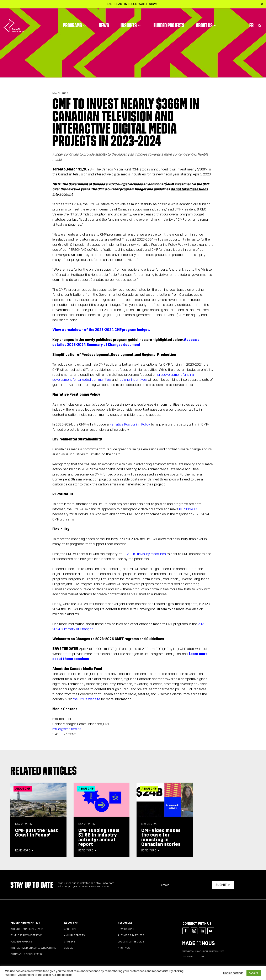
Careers (70, 942)
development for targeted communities (82, 380)
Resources (125, 923)
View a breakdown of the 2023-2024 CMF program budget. (101, 330)
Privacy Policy (189, 956)
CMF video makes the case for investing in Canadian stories (161, 837)
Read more (23, 851)
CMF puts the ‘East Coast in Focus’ (36, 833)
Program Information (25, 923)
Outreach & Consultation (27, 954)
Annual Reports (74, 935)
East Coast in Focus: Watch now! (132, 4)
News (104, 20)
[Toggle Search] (260, 20)
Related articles (44, 771)
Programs (75, 20)
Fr (251, 20)
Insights (131, 20)
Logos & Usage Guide (131, 942)
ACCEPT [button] (254, 973)
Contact (70, 948)
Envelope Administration (26, 935)
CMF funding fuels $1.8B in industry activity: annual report (99, 837)
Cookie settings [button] (233, 973)
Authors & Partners (131, 935)
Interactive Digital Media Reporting (33, 948)
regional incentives (133, 380)
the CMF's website (86, 699)
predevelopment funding (176, 375)
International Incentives (27, 929)
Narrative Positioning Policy (130, 424)
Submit (221, 885)
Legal (202, 956)
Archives (124, 948)
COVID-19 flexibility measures (144, 554)
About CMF (71, 923)
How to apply (126, 929)
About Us (207, 20)
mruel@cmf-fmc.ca (67, 729)
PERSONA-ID (188, 509)
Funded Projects (169, 20)
